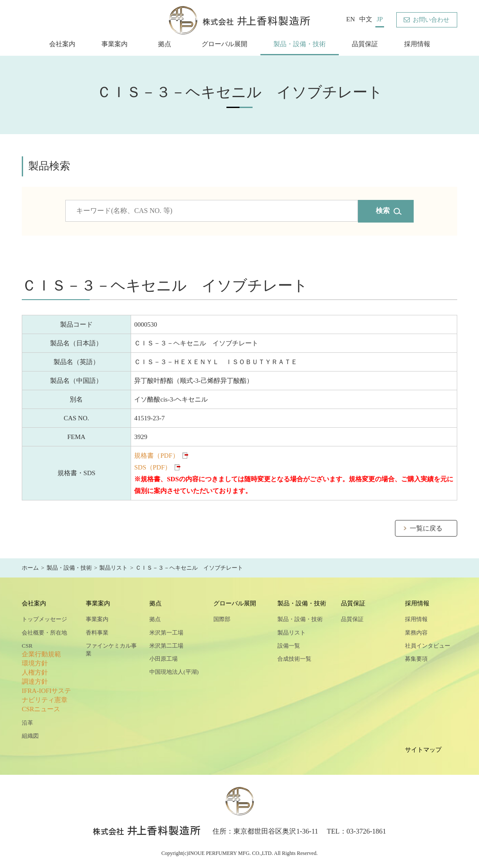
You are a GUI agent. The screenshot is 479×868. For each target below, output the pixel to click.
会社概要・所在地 (44, 633)
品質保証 (365, 44)
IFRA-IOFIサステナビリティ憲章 (46, 695)
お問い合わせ (431, 20)
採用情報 (417, 44)
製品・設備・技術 (300, 44)
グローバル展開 (224, 44)
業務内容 (416, 633)
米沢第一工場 (166, 633)
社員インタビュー (428, 646)
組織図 (30, 736)
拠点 (165, 44)
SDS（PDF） (153, 467)
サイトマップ (423, 750)
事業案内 (115, 44)
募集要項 (416, 659)
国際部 (222, 619)
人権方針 (35, 672)
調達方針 (35, 682)
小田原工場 (164, 659)
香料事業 (97, 633)
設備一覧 (289, 646)
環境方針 (35, 663)
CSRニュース (41, 709)
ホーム (30, 568)
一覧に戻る (426, 528)
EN (351, 19)
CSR (27, 646)
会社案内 (62, 44)
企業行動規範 (41, 654)
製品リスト (113, 568)
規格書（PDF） (157, 456)
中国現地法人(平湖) (174, 672)
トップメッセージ (44, 619)
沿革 (27, 723)
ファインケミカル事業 (111, 650)
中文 (366, 19)
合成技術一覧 (294, 659)
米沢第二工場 (166, 646)
